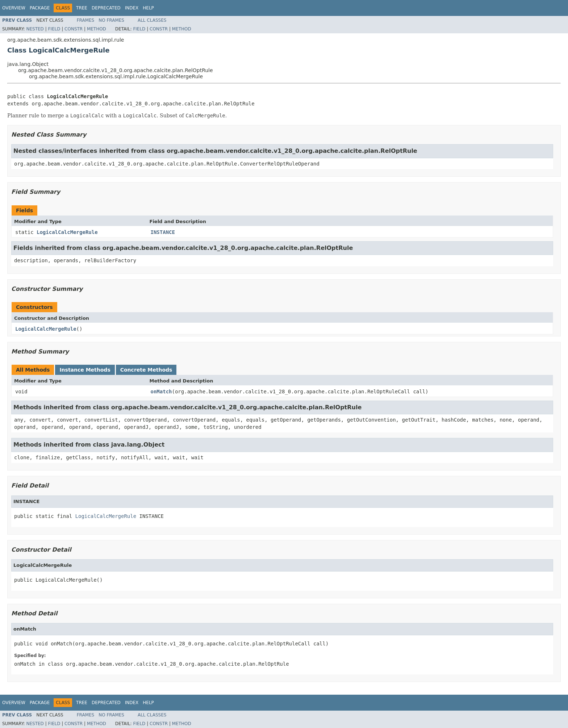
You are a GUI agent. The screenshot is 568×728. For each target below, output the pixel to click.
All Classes (152, 20)
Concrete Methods (146, 370)
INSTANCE (163, 232)
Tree (82, 8)
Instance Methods (85, 370)
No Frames (111, 20)
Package (40, 8)
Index (132, 8)
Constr (74, 29)
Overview (14, 8)
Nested (35, 29)
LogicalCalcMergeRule (67, 232)
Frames (86, 20)
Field (54, 29)
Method (97, 29)
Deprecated (106, 8)
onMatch (161, 392)
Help (148, 8)
